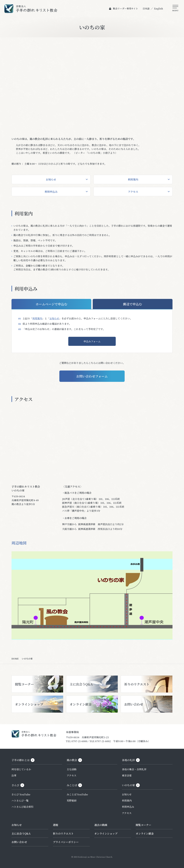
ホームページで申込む (51, 304)
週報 (55, 825)
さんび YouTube (21, 794)
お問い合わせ (19, 842)
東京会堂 (127, 776)
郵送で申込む (133, 304)
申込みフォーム (92, 341)
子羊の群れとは (21, 760)
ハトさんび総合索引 (22, 807)
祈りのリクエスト (63, 833)
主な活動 (72, 769)
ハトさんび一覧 (20, 801)
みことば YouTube (77, 794)
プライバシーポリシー (66, 842)
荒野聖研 (72, 801)
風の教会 (72, 760)
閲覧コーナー (143, 825)
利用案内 (133, 179)
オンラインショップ (106, 833)
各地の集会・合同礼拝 (134, 769)
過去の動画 (101, 825)
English (158, 9)
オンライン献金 (145, 833)
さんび (15, 785)
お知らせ (51, 179)
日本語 (146, 9)
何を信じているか (21, 769)
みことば (72, 785)
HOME (15, 659)
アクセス (133, 192)
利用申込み (51, 192)
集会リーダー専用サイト (125, 9)
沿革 (14, 776)
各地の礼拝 (128, 760)
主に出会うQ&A (21, 833)
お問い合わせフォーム (92, 376)
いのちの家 (128, 785)
